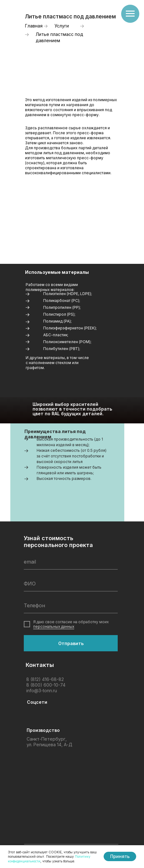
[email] (71, 562)
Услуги (62, 26)
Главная (34, 26)
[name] (71, 584)
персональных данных (54, 626)
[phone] (71, 605)
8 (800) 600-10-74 (46, 685)
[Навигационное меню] (130, 14)
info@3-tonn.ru (42, 690)
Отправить (71, 643)
